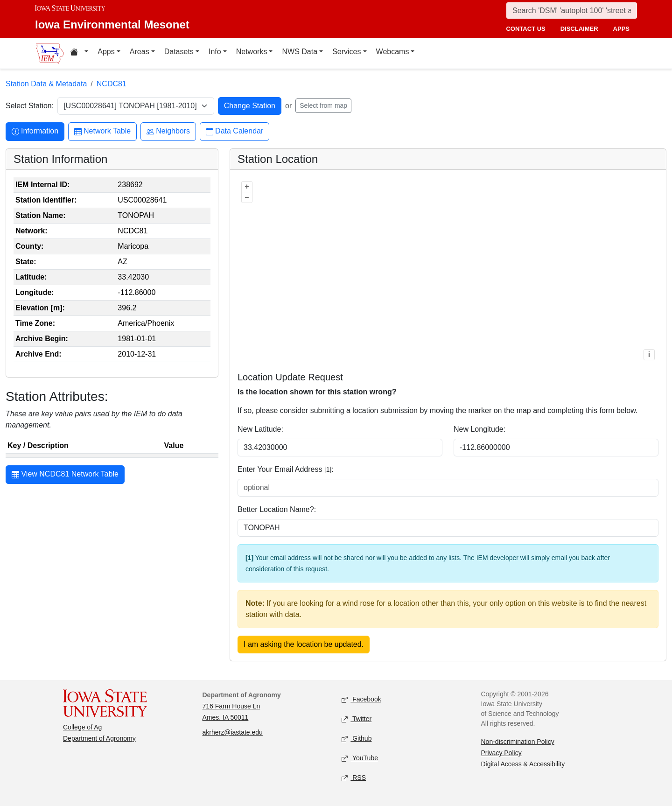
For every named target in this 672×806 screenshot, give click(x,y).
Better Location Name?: (277, 509)
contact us (525, 29)
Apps (106, 52)
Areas (140, 52)
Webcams (393, 52)
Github (357, 739)
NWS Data (300, 52)
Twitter (357, 719)
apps (621, 29)
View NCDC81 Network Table (65, 475)
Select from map (323, 105)
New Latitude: (260, 429)
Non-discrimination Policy (518, 742)
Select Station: (30, 106)
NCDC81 (112, 84)
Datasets (179, 52)
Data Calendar (234, 131)
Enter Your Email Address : (286, 469)
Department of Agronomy (99, 738)
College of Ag (82, 727)
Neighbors (168, 131)
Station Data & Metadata (46, 84)
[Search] (572, 11)
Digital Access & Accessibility (523, 764)
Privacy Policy (501, 753)
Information (35, 131)
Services (346, 52)
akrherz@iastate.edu (233, 732)
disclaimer (579, 29)
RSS (354, 778)
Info (215, 52)
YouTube (360, 759)
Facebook (361, 700)
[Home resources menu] (79, 53)
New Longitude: (479, 429)
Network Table (102, 131)
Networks (252, 52)
